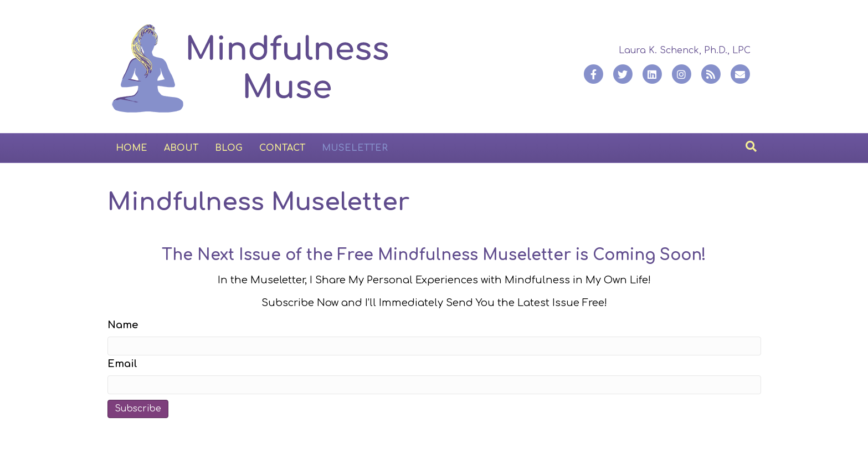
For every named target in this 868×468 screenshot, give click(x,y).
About (181, 148)
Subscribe (138, 409)
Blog (229, 148)
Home (132, 148)
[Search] (751, 146)
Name (123, 325)
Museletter (355, 148)
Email (122, 364)
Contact (282, 148)
